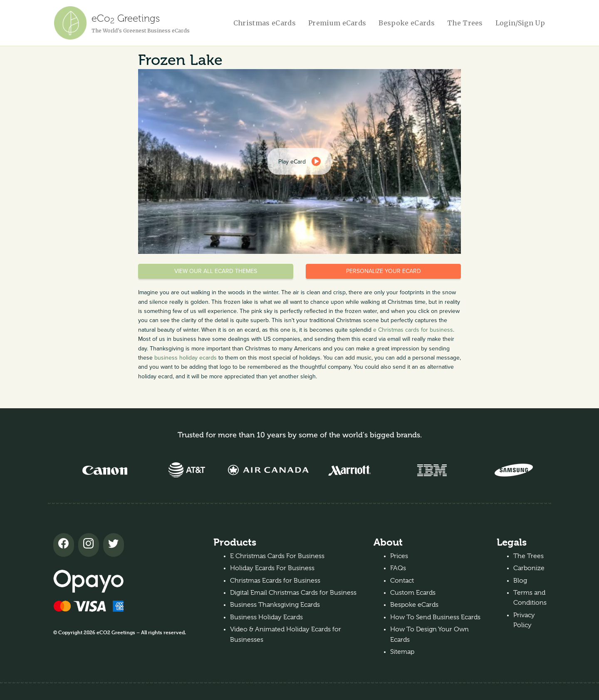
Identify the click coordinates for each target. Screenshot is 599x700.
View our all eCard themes (216, 271)
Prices (399, 556)
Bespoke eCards (406, 23)
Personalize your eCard (384, 271)
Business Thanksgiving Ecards (275, 605)
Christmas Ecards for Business (275, 581)
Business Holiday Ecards (266, 617)
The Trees (465, 23)
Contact (402, 581)
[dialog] (299, 161)
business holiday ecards (186, 358)
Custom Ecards (413, 593)
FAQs (398, 568)
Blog (520, 581)
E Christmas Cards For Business (277, 556)
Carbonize (529, 568)
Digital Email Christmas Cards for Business (293, 593)
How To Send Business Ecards (435, 617)
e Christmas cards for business (413, 330)
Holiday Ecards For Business (272, 568)
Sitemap (402, 652)
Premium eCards (337, 23)
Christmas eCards (265, 23)
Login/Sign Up (520, 23)
